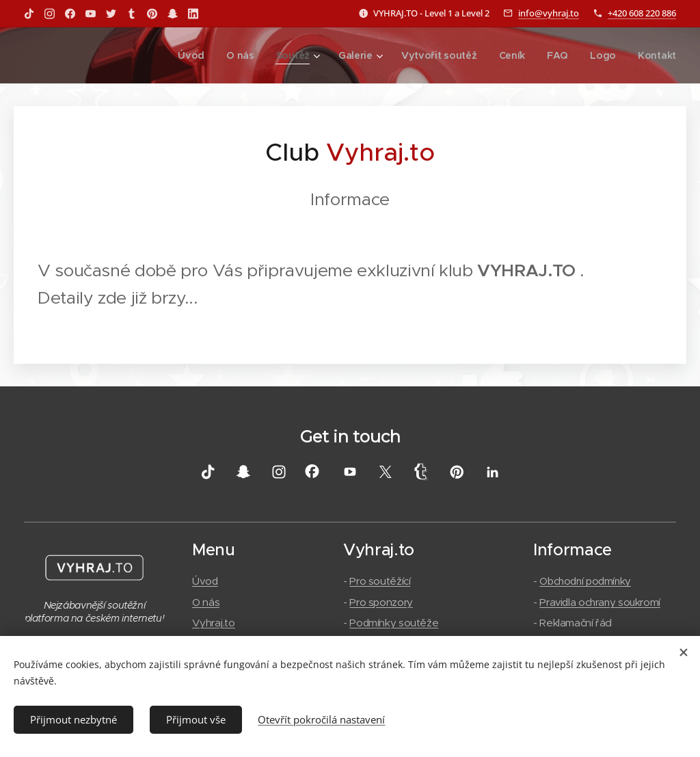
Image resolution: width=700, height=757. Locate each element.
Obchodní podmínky (586, 581)
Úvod (205, 581)
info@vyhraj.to (549, 13)
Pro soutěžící (380, 581)
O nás (206, 601)
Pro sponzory (381, 601)
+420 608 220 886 (642, 13)
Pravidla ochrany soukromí (601, 601)
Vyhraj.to (214, 622)
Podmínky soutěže (394, 622)
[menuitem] (197, 55)
